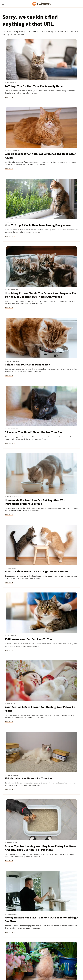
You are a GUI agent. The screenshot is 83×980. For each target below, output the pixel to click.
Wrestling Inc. (49, 964)
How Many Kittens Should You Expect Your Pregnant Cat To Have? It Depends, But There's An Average (61, 132)
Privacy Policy (51, 948)
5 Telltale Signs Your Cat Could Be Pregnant (61, 556)
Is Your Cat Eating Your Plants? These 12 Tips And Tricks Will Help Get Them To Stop (62, 432)
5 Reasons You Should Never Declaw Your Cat (60, 192)
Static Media (30, 952)
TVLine (26, 961)
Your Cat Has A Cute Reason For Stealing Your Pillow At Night (61, 310)
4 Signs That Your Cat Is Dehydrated (20, 192)
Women (39, 964)
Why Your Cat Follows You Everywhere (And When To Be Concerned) (20, 558)
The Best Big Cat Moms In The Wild (62, 735)
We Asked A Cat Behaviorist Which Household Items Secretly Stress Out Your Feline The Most (61, 496)
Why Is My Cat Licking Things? (59, 614)
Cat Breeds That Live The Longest (21, 851)
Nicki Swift (71, 961)
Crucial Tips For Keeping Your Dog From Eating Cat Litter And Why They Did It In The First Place (61, 370)
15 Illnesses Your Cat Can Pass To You (21, 308)
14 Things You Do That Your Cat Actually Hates (20, 68)
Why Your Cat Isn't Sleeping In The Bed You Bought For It (61, 853)
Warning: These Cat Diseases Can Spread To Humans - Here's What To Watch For (21, 676)
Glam (32, 961)
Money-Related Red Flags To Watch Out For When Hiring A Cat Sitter (21, 431)
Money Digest (60, 961)
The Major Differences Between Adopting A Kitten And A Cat (60, 911)
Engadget (10, 961)
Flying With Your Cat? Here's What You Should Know (20, 911)
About (28, 948)
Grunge (38, 961)
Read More (9, 85)
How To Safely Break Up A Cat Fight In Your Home (62, 246)
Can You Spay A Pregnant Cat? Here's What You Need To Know (21, 795)
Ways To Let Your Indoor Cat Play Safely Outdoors (21, 491)
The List (32, 964)
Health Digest (48, 961)
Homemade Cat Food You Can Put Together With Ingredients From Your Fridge (21, 250)
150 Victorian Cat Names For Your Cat (20, 367)
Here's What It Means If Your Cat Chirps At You (61, 793)
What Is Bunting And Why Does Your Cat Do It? (62, 673)
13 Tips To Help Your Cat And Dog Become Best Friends (20, 736)
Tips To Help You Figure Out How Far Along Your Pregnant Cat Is (20, 616)
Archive (38, 948)
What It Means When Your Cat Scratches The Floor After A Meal (60, 70)
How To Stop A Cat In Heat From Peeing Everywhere (18, 128)
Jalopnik (18, 961)
